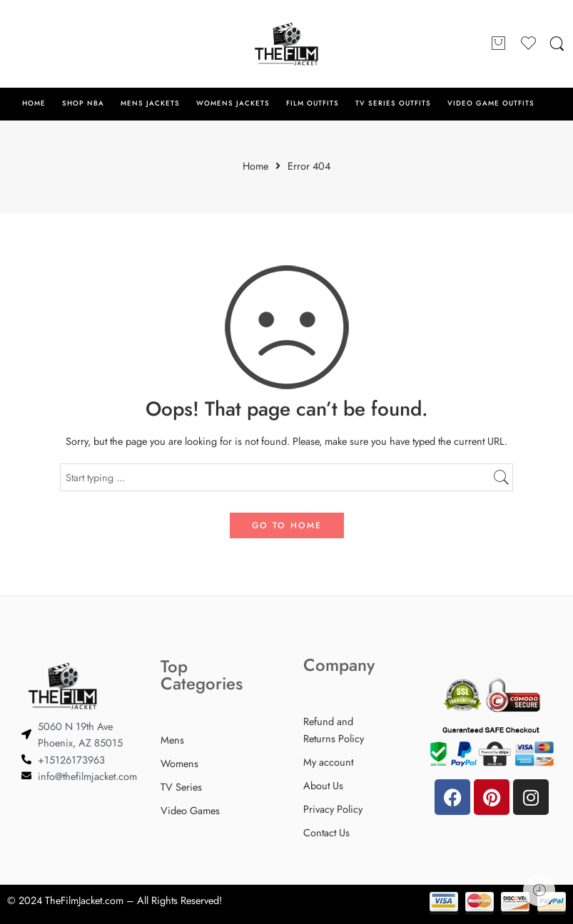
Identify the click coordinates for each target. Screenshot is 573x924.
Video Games (190, 810)
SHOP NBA (83, 103)
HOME (34, 103)
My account (328, 762)
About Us (323, 785)
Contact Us (326, 832)
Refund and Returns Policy (334, 729)
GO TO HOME (287, 525)
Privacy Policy (333, 809)
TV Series (181, 787)
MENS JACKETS (150, 103)
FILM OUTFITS (313, 103)
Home (255, 166)
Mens (172, 740)
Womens (179, 763)
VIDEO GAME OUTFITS (491, 103)
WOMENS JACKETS (233, 103)
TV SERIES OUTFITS (393, 103)
